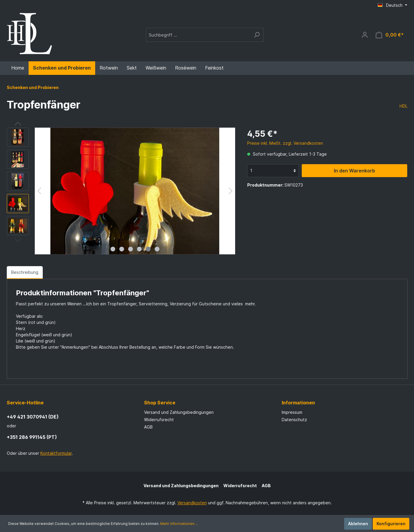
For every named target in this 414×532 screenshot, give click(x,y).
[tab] (25, 272)
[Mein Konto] (365, 35)
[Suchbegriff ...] (198, 35)
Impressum (292, 412)
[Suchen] (257, 35)
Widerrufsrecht (159, 420)
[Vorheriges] (39, 191)
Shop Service (160, 403)
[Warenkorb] (390, 35)
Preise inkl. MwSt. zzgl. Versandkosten (285, 143)
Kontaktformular (56, 453)
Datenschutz (294, 420)
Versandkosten (192, 503)
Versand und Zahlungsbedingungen (179, 412)
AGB (148, 427)
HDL (404, 106)
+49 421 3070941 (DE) (33, 417)
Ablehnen (358, 524)
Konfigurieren (391, 524)
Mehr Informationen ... (179, 524)
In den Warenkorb (354, 171)
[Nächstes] (231, 191)
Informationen (298, 403)
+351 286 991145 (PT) (32, 437)
